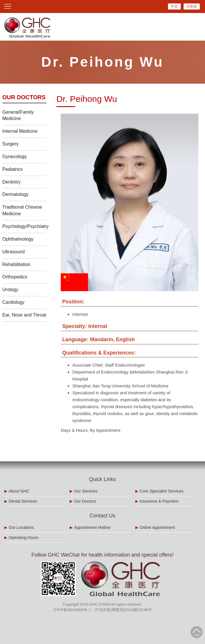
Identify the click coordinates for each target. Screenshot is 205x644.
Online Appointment (157, 527)
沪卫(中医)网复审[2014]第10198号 (123, 610)
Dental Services (23, 501)
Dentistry (11, 182)
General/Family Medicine (18, 115)
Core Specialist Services (162, 491)
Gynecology (15, 157)
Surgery (10, 144)
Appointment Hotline (92, 527)
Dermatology (15, 194)
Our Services (86, 491)
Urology (10, 290)
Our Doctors (85, 501)
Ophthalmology (18, 239)
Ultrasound (13, 252)
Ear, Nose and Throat (24, 315)
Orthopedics (15, 277)
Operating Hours (24, 538)
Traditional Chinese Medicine (22, 210)
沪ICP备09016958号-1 (72, 610)
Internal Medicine (20, 131)
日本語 (192, 6)
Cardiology (13, 302)
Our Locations (21, 527)
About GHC (19, 491)
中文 (174, 6)
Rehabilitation (16, 264)
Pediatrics (12, 169)
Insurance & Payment (159, 501)
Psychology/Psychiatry (24, 226)
